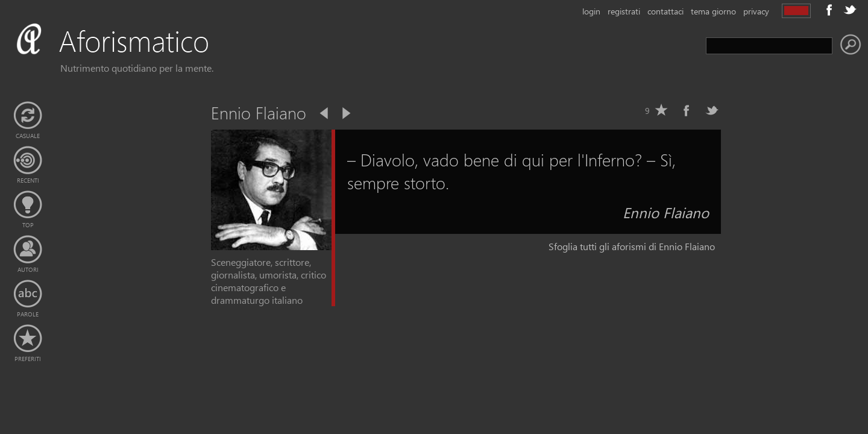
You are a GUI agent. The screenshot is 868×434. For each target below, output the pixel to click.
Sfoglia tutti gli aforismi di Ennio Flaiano (632, 246)
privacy (756, 11)
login (591, 11)
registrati (624, 11)
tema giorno (713, 11)
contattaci (665, 11)
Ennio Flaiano (666, 212)
